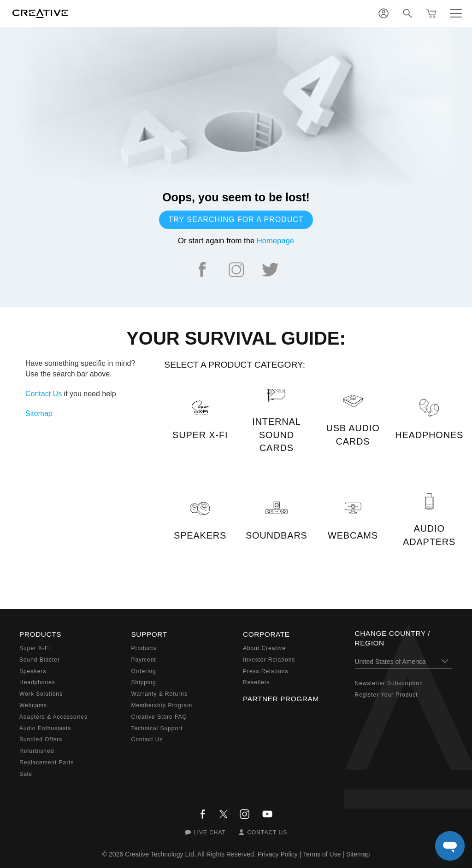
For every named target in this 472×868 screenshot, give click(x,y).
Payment (144, 660)
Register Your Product (386, 695)
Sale (26, 774)
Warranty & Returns (159, 694)
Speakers (33, 671)
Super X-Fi (35, 648)
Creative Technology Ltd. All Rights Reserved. (190, 854)
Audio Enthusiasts (45, 728)
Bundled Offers (41, 739)
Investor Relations (269, 660)
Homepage (275, 241)
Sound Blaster (40, 660)
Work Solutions (41, 694)
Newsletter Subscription (389, 683)
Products (144, 648)
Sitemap (39, 413)
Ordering (144, 671)
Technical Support (157, 728)
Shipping (144, 682)
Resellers (257, 682)
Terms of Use (322, 854)
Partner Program (281, 699)
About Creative (264, 648)
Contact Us (44, 394)
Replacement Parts (47, 762)
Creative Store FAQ (159, 717)
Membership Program (162, 705)
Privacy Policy (278, 854)
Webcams (33, 705)
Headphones (37, 682)
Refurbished (37, 751)
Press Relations (265, 671)
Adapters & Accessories (53, 717)
